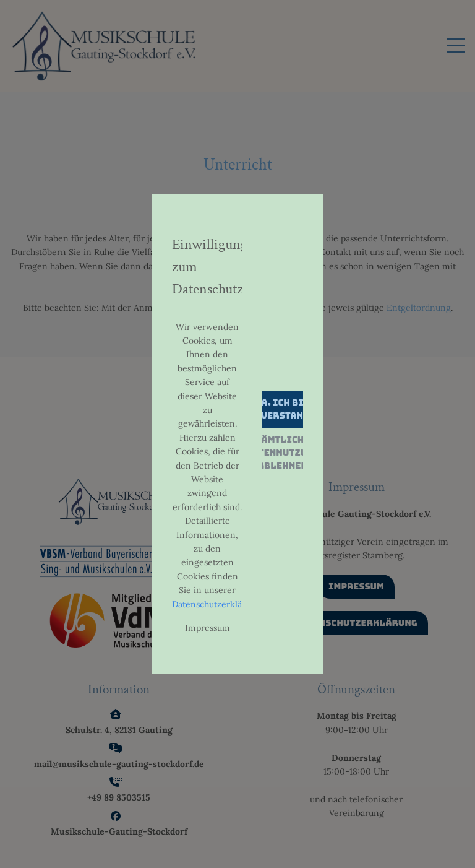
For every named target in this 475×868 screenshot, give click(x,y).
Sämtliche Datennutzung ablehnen (282, 453)
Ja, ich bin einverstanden (283, 409)
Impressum (208, 628)
